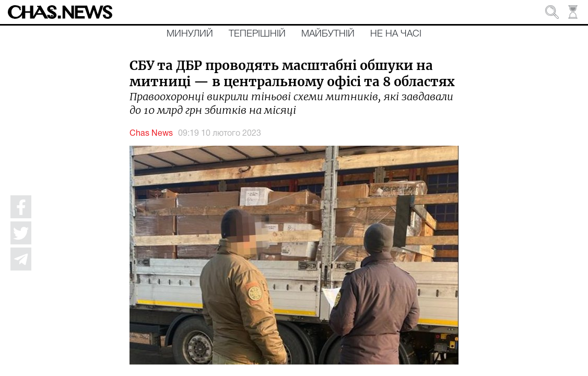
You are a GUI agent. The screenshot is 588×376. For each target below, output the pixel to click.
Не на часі (396, 34)
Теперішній (257, 34)
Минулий (190, 34)
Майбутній (328, 34)
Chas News (151, 134)
